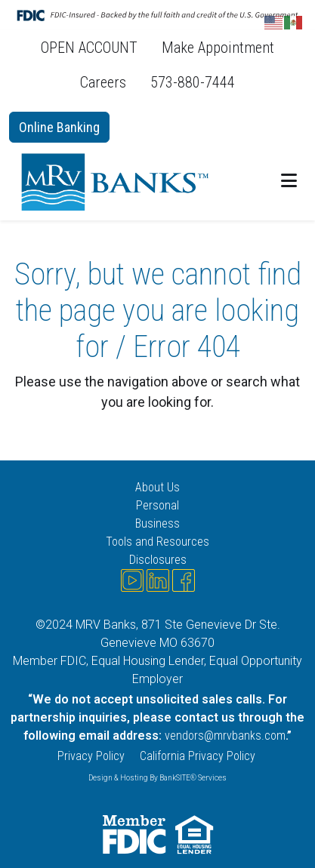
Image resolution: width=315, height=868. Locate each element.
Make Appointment (218, 48)
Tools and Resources (157, 542)
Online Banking (59, 127)
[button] (289, 181)
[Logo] (118, 182)
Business (157, 523)
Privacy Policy (91, 756)
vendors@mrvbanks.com (225, 736)
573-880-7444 (193, 82)
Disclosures (158, 560)
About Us (157, 487)
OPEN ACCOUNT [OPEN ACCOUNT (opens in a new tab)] (89, 48)
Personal (157, 505)
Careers (103, 82)
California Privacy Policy (199, 756)
